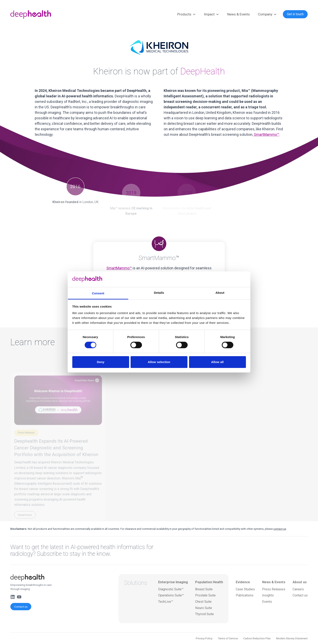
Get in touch (295, 14)
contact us (280, 529)
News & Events (238, 14)
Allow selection (159, 362)
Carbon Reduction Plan (257, 638)
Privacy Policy (204, 638)
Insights (268, 595)
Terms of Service (228, 638)
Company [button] (267, 14)
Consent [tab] (98, 293)
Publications (245, 595)
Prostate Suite (205, 595)
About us (300, 582)
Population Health (209, 582)
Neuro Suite (204, 608)
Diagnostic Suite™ (171, 589)
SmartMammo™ (267, 134)
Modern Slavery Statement (292, 638)
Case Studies (245, 589)
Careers (298, 589)
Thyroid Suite (204, 614)
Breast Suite (204, 589)
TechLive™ (166, 602)
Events (267, 602)
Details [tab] (159, 293)
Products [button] (187, 14)
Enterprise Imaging (173, 582)
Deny (101, 362)
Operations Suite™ (171, 595)
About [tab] (220, 293)
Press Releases (274, 589)
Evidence (243, 582)
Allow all (217, 362)
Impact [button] (211, 14)
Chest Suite (203, 602)
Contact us (21, 607)
